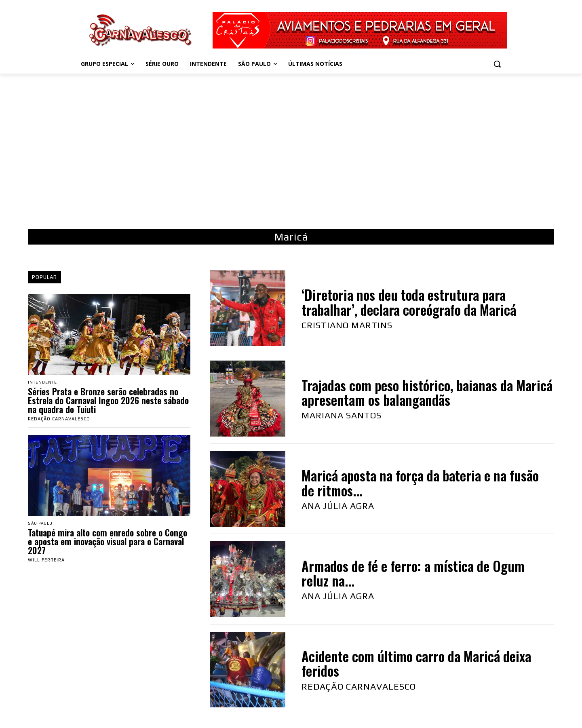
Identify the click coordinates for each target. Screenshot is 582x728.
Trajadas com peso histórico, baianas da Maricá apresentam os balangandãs (427, 393)
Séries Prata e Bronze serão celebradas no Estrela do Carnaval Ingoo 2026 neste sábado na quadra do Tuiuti (108, 401)
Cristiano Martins (347, 325)
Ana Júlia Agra (338, 506)
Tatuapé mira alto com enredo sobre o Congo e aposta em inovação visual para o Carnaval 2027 (108, 542)
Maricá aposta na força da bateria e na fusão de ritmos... (420, 483)
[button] (497, 64)
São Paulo (42, 524)
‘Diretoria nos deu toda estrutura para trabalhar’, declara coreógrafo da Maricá (409, 302)
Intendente (43, 383)
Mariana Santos (342, 415)
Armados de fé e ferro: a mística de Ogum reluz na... (413, 573)
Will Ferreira (46, 561)
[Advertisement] (291, 142)
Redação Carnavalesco (59, 419)
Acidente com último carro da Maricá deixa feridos (416, 664)
